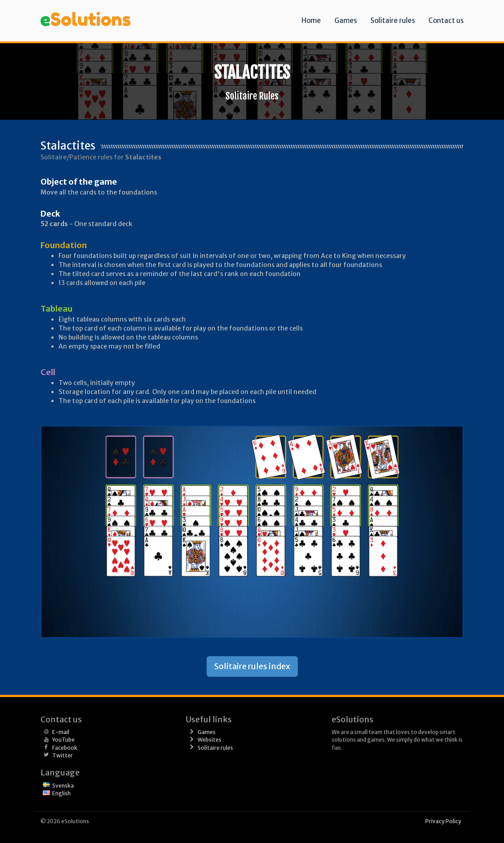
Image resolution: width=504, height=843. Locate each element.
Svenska (63, 786)
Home (311, 20)
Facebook (65, 748)
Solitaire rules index (252, 666)
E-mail (61, 732)
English (61, 793)
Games (346, 20)
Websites (209, 740)
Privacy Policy (443, 821)
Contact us (446, 20)
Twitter (63, 755)
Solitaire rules (393, 20)
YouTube (63, 740)
